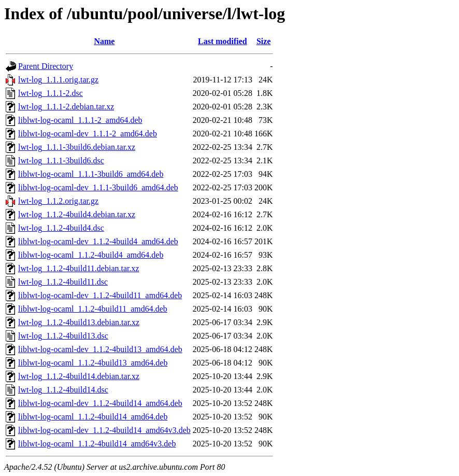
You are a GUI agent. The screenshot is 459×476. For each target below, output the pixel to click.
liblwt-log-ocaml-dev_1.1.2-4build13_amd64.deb (100, 349)
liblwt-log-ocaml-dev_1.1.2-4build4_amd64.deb (98, 241)
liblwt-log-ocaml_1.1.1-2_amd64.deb (80, 120)
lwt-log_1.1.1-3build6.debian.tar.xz (77, 147)
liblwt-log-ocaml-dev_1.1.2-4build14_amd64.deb (100, 403)
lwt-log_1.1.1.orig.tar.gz (58, 80)
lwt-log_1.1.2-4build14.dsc (63, 390)
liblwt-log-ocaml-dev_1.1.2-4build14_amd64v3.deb (104, 430)
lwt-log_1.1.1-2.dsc (51, 93)
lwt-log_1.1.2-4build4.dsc (61, 228)
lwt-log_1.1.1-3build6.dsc (61, 160)
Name (104, 41)
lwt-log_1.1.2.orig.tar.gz (58, 201)
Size (264, 41)
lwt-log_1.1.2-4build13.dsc (63, 336)
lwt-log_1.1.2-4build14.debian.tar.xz (79, 376)
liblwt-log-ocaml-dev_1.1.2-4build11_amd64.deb (100, 295)
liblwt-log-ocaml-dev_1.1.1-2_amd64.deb (88, 134)
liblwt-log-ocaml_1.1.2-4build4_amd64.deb (91, 255)
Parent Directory (46, 66)
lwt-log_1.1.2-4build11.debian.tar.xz (79, 268)
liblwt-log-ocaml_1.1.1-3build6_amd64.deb (91, 174)
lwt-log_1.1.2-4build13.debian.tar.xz (79, 322)
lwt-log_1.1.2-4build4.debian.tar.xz (77, 214)
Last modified (223, 41)
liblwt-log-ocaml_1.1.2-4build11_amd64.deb (93, 309)
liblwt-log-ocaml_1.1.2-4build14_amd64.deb (93, 417)
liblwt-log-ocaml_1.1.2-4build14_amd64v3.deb (97, 444)
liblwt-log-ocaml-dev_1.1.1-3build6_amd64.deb (98, 187)
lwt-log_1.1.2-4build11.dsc (63, 282)
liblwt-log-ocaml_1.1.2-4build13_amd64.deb (93, 363)
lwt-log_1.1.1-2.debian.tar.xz (66, 107)
